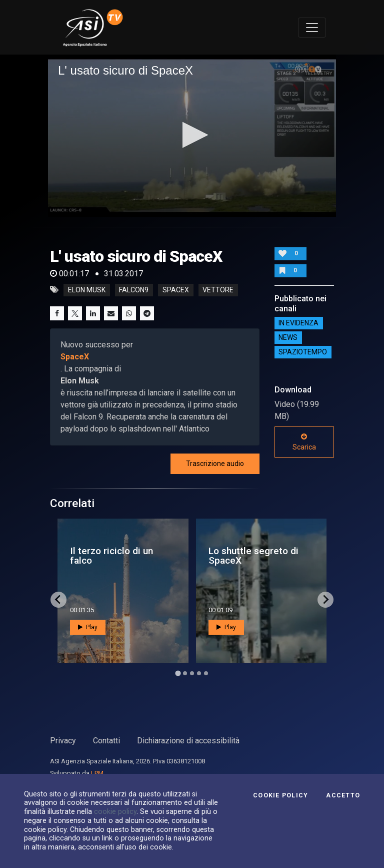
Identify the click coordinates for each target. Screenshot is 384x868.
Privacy (63, 741)
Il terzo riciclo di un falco (111, 556)
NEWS (288, 338)
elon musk (87, 290)
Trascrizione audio (215, 464)
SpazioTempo (303, 352)
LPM (97, 773)
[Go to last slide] (58, 600)
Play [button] (88, 627)
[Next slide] (325, 600)
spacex (176, 290)
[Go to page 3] (192, 673)
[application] (192, 136)
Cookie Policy (280, 795)
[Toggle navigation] (312, 28)
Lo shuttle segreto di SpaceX (253, 556)
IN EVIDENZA (298, 323)
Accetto (343, 795)
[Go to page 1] (178, 673)
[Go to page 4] (199, 673)
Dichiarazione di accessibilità (188, 741)
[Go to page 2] (185, 673)
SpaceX (75, 357)
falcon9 (134, 290)
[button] (192, 135)
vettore (218, 290)
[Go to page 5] (206, 673)
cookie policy (115, 811)
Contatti (106, 741)
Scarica (304, 442)
